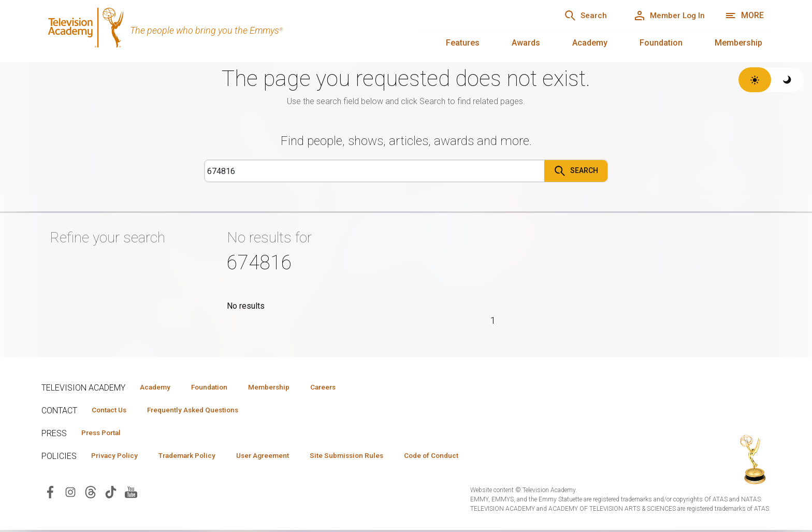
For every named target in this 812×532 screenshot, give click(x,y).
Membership (738, 43)
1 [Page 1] (493, 320)
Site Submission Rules (368, 457)
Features (463, 43)
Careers (343, 387)
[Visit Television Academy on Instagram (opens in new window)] (70, 493)
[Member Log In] (665, 16)
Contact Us (112, 410)
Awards (526, 43)
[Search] (574, 16)
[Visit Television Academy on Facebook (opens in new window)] (50, 493)
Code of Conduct (459, 457)
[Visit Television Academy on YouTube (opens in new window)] (131, 493)
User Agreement (278, 457)
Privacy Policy (117, 457)
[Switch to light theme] (755, 80)
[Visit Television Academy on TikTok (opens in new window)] (111, 493)
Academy (590, 43)
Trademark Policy (196, 457)
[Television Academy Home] (221, 31)
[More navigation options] (744, 16)
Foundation (661, 43)
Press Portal (105, 434)
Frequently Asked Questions (202, 410)
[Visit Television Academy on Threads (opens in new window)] (91, 493)
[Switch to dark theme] (787, 80)
